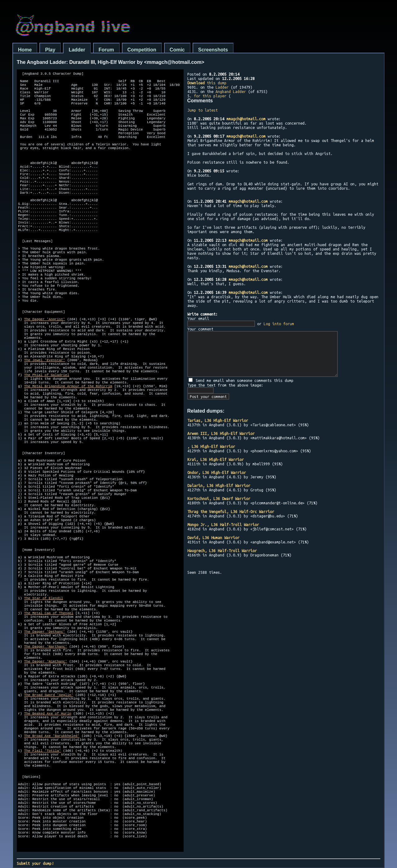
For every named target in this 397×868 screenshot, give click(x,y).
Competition (142, 50)
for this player (210, 96)
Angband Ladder (231, 91)
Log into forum (279, 324)
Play (50, 50)
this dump (207, 83)
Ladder (77, 50)
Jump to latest (203, 110)
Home (25, 50)
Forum (106, 50)
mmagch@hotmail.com (246, 119)
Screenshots (213, 50)
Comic (177, 50)
